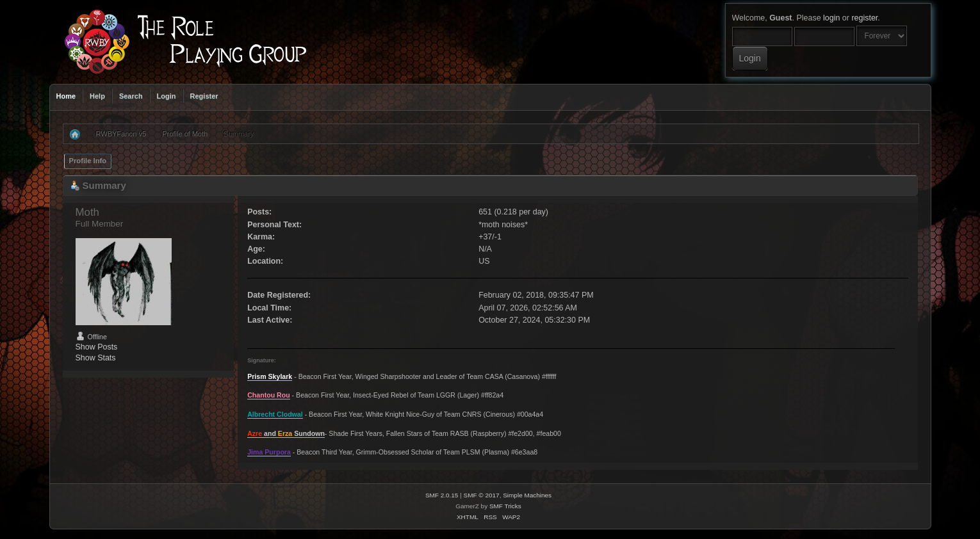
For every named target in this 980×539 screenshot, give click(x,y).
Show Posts (97, 347)
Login (167, 96)
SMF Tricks (505, 506)
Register (204, 96)
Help (97, 96)
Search (131, 96)
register (864, 18)
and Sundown (286, 433)
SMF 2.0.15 (442, 495)
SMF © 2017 (482, 495)
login (831, 18)
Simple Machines (527, 495)
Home (66, 96)
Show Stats (96, 358)
